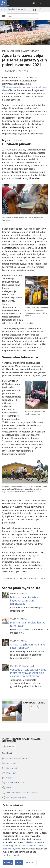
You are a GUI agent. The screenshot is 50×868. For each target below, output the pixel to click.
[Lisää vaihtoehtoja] (46, 9)
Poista (19, 863)
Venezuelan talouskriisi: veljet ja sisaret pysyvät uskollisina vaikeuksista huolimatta (28, 673)
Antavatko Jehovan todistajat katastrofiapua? (28, 646)
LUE (4, 16)
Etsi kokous (9, 763)
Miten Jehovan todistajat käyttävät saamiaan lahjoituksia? (25, 600)
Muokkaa (31, 863)
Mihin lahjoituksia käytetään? (15, 9)
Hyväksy (8, 863)
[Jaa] (40, 9)
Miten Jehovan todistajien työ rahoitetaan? (28, 624)
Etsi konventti (10, 768)
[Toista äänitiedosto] (34, 9)
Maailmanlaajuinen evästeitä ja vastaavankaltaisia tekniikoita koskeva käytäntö (24, 845)
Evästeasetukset (11, 855)
